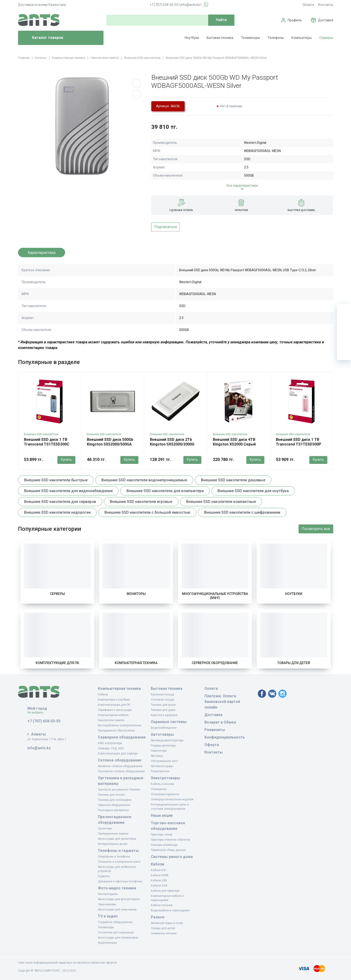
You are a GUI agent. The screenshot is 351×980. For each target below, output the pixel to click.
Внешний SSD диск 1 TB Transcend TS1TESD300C (47, 442)
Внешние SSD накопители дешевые (233, 480)
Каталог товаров (42, 38)
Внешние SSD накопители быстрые (56, 480)
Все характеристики (242, 186)
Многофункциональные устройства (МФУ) (215, 596)
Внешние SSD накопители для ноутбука (253, 491)
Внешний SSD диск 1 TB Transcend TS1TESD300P (299, 442)
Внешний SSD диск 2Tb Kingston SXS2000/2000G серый (172, 444)
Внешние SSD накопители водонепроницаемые (144, 480)
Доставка (326, 20)
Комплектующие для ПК (57, 663)
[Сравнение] (344, 339)
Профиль (295, 20)
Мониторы (136, 594)
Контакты (326, 5)
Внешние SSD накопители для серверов (60, 502)
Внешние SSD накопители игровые (141, 502)
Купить (66, 460)
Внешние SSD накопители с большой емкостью (147, 512)
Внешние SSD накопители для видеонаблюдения (68, 491)
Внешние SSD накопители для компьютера (165, 491)
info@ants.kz (190, 5)
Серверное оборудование (215, 663)
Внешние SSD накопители (41, 434)
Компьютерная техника (136, 663)
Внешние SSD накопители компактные (221, 502)
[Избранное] (344, 325)
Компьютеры (302, 38)
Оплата (308, 5)
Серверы (326, 38)
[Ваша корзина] (344, 311)
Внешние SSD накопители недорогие (57, 512)
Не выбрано (37, 713)
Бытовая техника (220, 38)
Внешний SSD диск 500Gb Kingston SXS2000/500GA (110, 442)
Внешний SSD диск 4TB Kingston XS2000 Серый (234, 442)
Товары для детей (294, 663)
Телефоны (276, 38)
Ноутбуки (192, 38)
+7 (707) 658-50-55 (164, 5)
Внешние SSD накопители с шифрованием (242, 512)
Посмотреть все (316, 529)
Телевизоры (250, 38)
